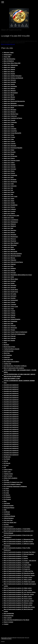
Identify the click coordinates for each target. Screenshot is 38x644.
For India (6, 493)
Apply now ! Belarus (9, 89)
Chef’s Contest (8, 476)
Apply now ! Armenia (10, 80)
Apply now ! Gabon (9, 163)
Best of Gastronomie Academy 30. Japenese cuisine (19, 601)
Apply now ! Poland (9, 271)
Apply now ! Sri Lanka (10, 294)
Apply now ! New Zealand (11, 243)
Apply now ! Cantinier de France (13, 118)
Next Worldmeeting (9, 59)
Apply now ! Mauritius (10, 230)
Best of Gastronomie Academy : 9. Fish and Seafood (19, 554)
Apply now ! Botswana (10, 103)
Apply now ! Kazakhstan (11, 205)
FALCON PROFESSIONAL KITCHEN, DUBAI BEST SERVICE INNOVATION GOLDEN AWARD (20, 375)
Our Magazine (8, 355)
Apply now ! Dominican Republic (13, 148)
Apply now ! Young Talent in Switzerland (15, 332)
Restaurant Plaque (9, 508)
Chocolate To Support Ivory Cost (13, 482)
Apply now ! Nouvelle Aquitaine (13, 254)
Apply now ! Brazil (9, 108)
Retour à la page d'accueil (8, 44)
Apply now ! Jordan (9, 203)
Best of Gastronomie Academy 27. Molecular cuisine (19, 594)
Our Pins (6, 525)
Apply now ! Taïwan (9, 302)
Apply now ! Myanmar (10, 241)
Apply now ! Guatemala (10, 175)
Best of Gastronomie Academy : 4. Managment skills (19, 539)
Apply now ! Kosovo (9, 207)
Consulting (7, 514)
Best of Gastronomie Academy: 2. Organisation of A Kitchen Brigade (19, 532)
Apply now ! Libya (9, 218)
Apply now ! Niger (9, 247)
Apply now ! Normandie (11, 252)
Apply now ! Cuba (9, 139)
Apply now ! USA (8, 324)
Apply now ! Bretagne (10, 110)
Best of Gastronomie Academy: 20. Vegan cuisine (18, 578)
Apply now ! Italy (9, 194)
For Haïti (6, 489)
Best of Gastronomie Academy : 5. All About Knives (18, 542)
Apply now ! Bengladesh (11, 93)
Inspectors (7, 357)
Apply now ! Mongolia (10, 235)
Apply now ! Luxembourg (11, 220)
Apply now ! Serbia (9, 283)
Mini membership (9, 614)
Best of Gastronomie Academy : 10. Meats (16, 556)
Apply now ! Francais (10, 336)
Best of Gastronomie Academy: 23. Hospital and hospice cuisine (20, 585)
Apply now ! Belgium (10, 91)
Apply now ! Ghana (9, 171)
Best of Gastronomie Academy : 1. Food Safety (17, 529)
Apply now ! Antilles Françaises (13, 76)
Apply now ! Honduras (10, 180)
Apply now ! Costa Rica (10, 131)
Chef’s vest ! (7, 472)
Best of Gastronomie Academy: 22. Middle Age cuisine (19, 582)
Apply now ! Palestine (10, 260)
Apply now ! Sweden (10, 298)
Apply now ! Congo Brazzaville (12, 133)
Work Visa (7, 353)
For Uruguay (7, 499)
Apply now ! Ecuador (10, 152)
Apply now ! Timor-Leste (11, 307)
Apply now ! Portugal (10, 273)
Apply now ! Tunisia (9, 311)
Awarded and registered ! (11, 385)
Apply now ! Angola (9, 74)
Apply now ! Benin (9, 95)
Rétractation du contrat (6, 639)
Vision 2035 (7, 57)
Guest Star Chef (8, 360)
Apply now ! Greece (9, 173)
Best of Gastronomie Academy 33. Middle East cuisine (19, 607)
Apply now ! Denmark (10, 146)
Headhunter (7, 457)
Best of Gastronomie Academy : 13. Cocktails (17, 563)
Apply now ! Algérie (9, 69)
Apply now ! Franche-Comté (12, 161)
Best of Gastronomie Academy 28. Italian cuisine (18, 597)
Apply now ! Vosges (9, 330)
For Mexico (7, 495)
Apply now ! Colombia (10, 129)
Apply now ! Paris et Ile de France (13, 262)
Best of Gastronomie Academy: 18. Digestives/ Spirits (19, 573)
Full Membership (9, 351)
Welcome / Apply (9, 53)
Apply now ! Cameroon (10, 116)
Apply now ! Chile (9, 125)
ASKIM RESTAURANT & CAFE (12, 379)
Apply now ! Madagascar (11, 222)
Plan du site (27, 638)
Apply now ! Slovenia (10, 288)
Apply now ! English (9, 340)
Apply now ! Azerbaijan (10, 86)
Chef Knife (7, 503)
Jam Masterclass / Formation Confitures (15, 366)
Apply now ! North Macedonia (12, 256)
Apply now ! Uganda (10, 315)
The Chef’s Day (8, 520)
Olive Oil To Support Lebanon (12, 484)
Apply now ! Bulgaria (10, 112)
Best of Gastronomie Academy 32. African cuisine (18, 605)
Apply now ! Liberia (9, 213)
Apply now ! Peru (9, 266)
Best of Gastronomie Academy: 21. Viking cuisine (18, 580)
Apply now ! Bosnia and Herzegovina (14, 101)
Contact (6, 624)
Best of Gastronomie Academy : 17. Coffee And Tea (18, 571)
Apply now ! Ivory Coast (11, 197)
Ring (5, 501)
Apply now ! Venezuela (10, 328)
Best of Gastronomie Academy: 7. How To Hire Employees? (17, 549)
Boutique (6, 345)
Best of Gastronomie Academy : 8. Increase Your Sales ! (20, 552)
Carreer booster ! (9, 527)
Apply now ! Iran (8, 188)
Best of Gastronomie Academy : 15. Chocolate (17, 567)
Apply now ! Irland (9, 192)
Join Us (6, 461)
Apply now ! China (9, 127)
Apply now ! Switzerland (11, 300)
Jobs (5, 510)
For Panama (7, 497)
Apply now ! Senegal (10, 281)
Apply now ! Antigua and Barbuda (13, 78)
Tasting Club (7, 364)
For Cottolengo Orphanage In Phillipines (15, 487)
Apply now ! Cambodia (10, 122)
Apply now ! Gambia (10, 165)
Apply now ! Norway (9, 258)
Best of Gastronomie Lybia (11, 216)
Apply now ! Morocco (10, 239)
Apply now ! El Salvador (11, 156)
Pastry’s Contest (8, 622)
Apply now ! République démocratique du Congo (18, 275)
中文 (5, 467)
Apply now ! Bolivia (9, 99)
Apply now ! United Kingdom (12, 319)
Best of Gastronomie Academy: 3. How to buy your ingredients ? (18, 536)
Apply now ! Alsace (9, 72)
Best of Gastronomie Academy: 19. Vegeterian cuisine (19, 575)
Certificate (7, 512)
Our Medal (7, 459)
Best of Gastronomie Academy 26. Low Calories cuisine (20, 592)
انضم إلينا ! (6, 465)
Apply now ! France (9, 158)
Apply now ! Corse (9, 135)
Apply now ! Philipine (10, 268)
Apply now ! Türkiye (10, 313)
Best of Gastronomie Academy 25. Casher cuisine (18, 590)
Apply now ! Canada (9, 120)
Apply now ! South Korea (11, 292)
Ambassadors (8, 55)
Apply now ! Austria (9, 84)
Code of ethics (8, 470)
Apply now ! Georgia (10, 167)
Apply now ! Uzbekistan (11, 321)
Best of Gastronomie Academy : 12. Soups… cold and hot (20, 561)
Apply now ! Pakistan (10, 264)
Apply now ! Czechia (10, 144)
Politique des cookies (21, 638)
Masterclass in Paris (9, 347)
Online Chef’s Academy (11, 478)
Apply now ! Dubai (9, 150)
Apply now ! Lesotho (10, 211)
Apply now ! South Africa (11, 290)
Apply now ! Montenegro (11, 237)
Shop (5, 343)
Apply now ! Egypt (9, 154)
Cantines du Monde (9, 516)
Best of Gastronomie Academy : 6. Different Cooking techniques (19, 545)
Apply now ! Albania (9, 67)
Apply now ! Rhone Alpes (11, 279)
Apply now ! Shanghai (10, 285)
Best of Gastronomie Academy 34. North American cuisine (18, 610)
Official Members (9, 518)
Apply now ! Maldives (10, 226)
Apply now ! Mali (8, 228)
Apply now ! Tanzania (10, 304)
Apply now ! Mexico (9, 232)
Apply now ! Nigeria (9, 249)
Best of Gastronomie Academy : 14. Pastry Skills (17, 565)
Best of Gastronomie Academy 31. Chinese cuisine (18, 603)
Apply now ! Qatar (9, 277)
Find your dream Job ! (10, 523)
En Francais (7, 463)
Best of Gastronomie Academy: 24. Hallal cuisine (18, 588)
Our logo (6, 480)
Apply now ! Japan (9, 199)
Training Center (8, 474)
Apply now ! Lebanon (10, 209)
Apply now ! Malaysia (10, 224)
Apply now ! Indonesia (10, 186)
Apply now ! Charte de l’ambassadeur (15, 334)
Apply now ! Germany (10, 169)
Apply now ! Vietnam (10, 326)
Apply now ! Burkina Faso (11, 114)
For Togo (6, 491)
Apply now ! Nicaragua (10, 245)
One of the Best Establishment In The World (16, 620)
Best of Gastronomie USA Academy (14, 368)
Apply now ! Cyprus (9, 141)
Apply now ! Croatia (9, 137)
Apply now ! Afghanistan (11, 65)
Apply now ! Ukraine (9, 317)
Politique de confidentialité (12, 638)
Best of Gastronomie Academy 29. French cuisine (18, 599)
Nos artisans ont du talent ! (12, 362)
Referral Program (9, 506)
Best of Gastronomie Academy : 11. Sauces (16, 558)
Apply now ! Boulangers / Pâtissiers (14, 105)
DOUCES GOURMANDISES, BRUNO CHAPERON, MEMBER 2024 (19, 382)
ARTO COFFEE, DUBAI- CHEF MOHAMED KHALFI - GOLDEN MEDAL (20, 371)
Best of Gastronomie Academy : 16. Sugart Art (17, 569)
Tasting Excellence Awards (12, 349)
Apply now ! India (9, 184)
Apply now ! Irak (8, 190)
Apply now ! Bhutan (9, 97)
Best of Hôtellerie (9, 61)
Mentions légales (4, 638)
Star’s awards (8, 618)
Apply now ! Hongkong (10, 182)
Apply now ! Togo (9, 309)
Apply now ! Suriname (10, 296)
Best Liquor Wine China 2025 (12, 63)
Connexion (3, 641)
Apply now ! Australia (10, 82)
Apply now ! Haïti (9, 177)
